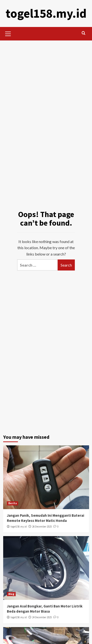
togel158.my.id (46, 13)
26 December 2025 (42, 527)
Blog (11, 594)
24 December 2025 (42, 617)
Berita (13, 503)
